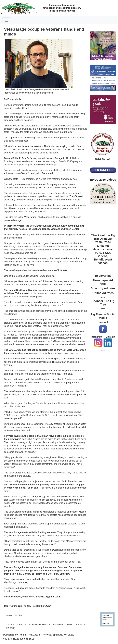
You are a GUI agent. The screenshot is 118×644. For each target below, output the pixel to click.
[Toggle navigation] (6, 20)
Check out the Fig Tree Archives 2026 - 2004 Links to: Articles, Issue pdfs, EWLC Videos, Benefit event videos (103, 249)
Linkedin (110, 337)
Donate (69, 625)
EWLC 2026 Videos (103, 180)
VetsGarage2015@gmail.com (45, 597)
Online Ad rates (103, 293)
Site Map (10, 628)
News (11, 625)
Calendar (22, 625)
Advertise (58, 625)
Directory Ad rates (103, 288)
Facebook (103, 322)
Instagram (96, 337)
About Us (81, 625)
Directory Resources (40, 625)
